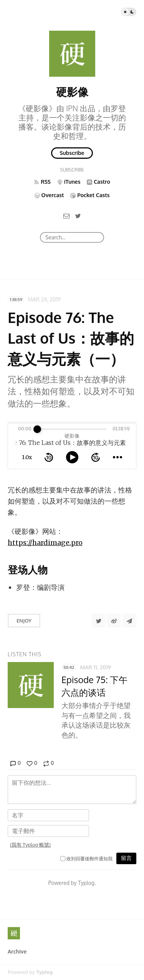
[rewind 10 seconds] (49, 457)
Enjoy (24, 621)
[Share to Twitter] (99, 621)
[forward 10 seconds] (96, 457)
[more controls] (118, 457)
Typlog (44, 972)
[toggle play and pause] (72, 457)
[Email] (66, 216)
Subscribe (72, 153)
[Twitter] (78, 216)
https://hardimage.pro (45, 543)
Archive (17, 951)
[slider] (37, 429)
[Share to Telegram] (129, 621)
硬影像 (72, 92)
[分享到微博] (114, 621)
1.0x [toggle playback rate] (27, 457)
